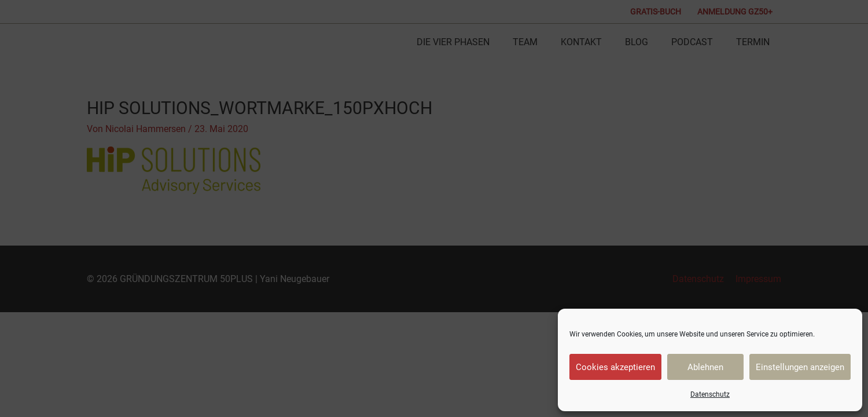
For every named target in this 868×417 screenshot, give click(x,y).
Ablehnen (705, 367)
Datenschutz (710, 394)
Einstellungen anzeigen (800, 367)
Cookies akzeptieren (615, 367)
